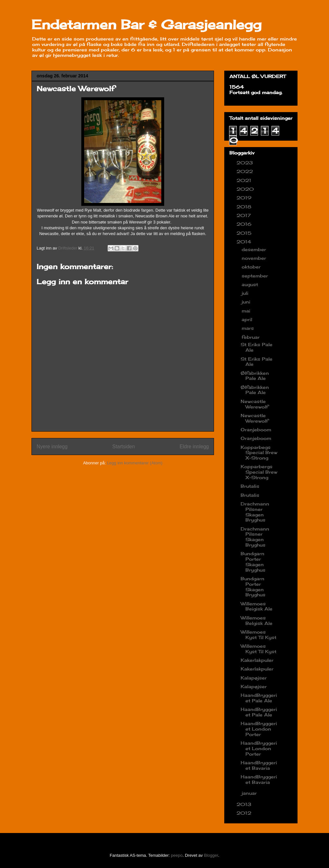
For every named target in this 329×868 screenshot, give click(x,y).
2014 (245, 242)
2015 (245, 233)
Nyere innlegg (52, 447)
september (256, 276)
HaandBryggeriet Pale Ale (259, 698)
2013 (245, 804)
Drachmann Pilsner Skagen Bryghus (255, 512)
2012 (245, 813)
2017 (245, 215)
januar (250, 793)
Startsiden (123, 447)
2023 (245, 163)
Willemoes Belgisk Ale (257, 620)
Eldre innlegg (194, 447)
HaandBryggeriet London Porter (259, 729)
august (251, 284)
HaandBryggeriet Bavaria (259, 765)
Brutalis (250, 486)
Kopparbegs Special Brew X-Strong (259, 453)
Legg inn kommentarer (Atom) (135, 463)
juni (247, 302)
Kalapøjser (254, 678)
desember (255, 249)
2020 (246, 189)
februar (251, 337)
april (248, 319)
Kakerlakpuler (257, 660)
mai (247, 311)
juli (246, 293)
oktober (252, 267)
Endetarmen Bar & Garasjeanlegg (147, 25)
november (255, 258)
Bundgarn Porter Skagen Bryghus (253, 561)
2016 (245, 224)
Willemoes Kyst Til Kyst (258, 635)
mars (249, 328)
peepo (177, 855)
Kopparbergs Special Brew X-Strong (259, 472)
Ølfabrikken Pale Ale (255, 376)
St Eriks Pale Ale (257, 347)
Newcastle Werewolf (254, 404)
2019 (245, 198)
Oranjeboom (256, 430)
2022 (245, 171)
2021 (245, 180)
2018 (245, 207)
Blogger (211, 855)
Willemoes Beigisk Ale (257, 606)
